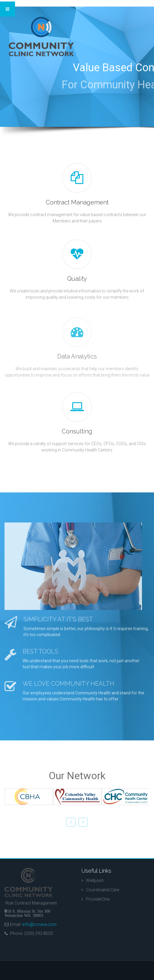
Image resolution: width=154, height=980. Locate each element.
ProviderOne (98, 899)
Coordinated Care (103, 890)
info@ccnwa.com (39, 924)
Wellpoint (95, 880)
